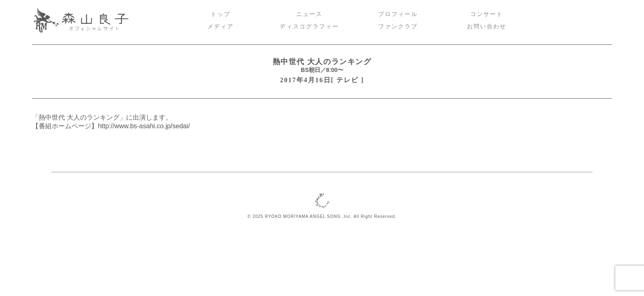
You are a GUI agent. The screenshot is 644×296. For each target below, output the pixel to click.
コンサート (487, 14)
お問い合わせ (487, 27)
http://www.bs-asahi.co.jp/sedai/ (144, 126)
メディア (221, 27)
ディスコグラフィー (309, 27)
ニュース (309, 14)
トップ (221, 14)
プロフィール (398, 14)
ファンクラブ (398, 27)
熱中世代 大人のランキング (322, 62)
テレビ (347, 80)
